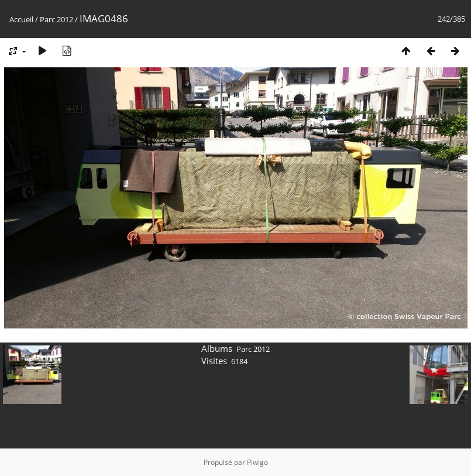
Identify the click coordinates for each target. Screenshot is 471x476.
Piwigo (257, 462)
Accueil (21, 19)
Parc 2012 (56, 19)
